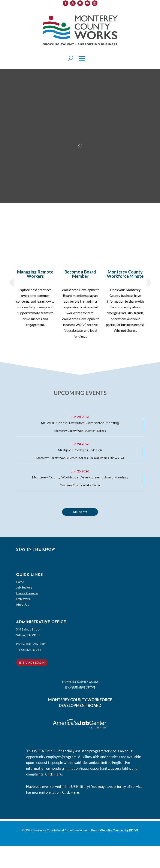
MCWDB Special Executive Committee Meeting (80, 423)
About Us (22, 604)
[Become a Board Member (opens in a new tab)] (80, 275)
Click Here (54, 774)
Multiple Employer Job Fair (80, 450)
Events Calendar (27, 593)
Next (147, 283)
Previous (13, 283)
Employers (23, 599)
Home (20, 582)
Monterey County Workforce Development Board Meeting (80, 477)
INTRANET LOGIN (32, 663)
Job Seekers (24, 587)
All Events (80, 512)
